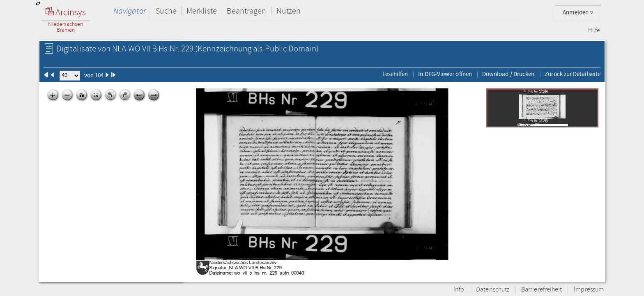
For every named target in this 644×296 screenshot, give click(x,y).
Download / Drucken (508, 74)
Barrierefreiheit (542, 290)
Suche (166, 11)
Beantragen (247, 11)
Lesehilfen (395, 74)
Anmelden (578, 13)
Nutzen (289, 11)
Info (459, 290)
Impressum (589, 290)
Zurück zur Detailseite (573, 74)
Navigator (130, 11)
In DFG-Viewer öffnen (445, 74)
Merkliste (202, 11)
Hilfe (594, 30)
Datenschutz (493, 290)
